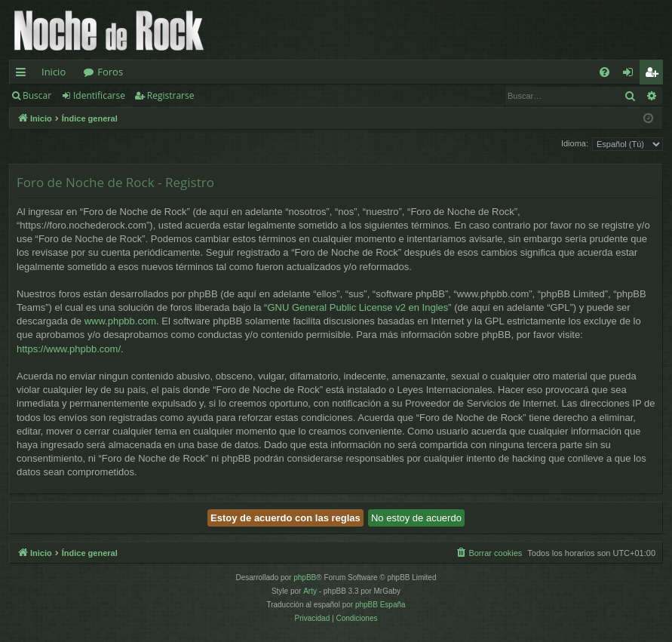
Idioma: (575, 143)
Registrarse (171, 95)
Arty (310, 591)
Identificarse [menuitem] (632, 75)
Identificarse (99, 95)
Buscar (37, 95)
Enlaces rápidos (24, 75)
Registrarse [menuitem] (655, 75)
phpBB (305, 577)
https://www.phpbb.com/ (69, 349)
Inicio (54, 72)
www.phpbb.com (120, 321)
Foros (110, 72)
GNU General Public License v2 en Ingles (357, 307)
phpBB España (380, 605)
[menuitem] (604, 72)
